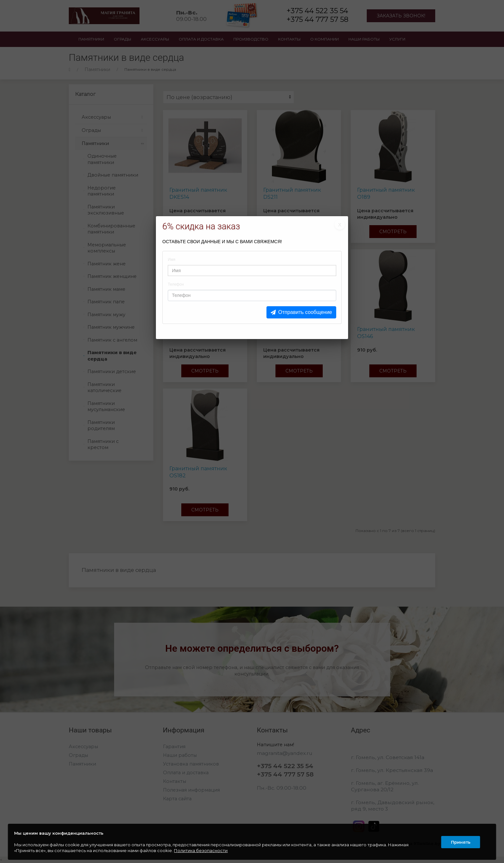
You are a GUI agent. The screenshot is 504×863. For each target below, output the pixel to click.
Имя (171, 260)
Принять (460, 842)
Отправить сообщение (305, 312)
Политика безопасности (201, 850)
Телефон (176, 284)
